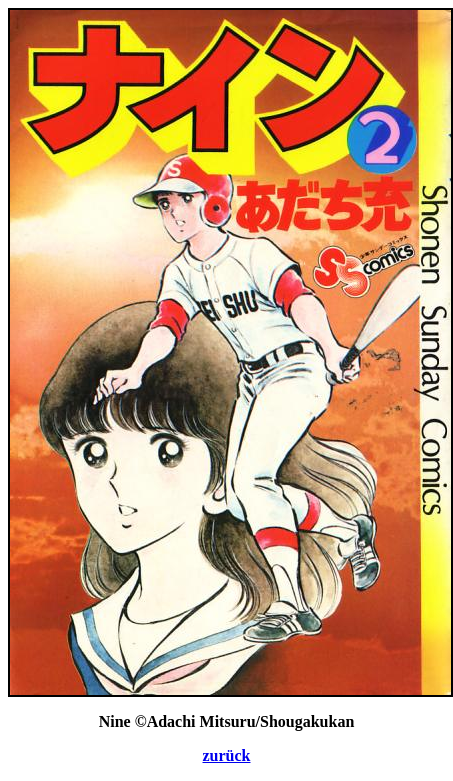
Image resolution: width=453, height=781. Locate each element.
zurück (227, 755)
